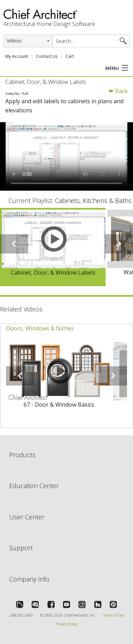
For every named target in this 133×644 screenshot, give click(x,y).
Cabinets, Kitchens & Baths (93, 201)
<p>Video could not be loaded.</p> (66, 157)
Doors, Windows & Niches (40, 328)
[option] (53, 247)
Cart (70, 56)
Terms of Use (113, 615)
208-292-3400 (21, 615)
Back (118, 91)
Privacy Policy (67, 624)
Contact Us (47, 56)
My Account (17, 56)
